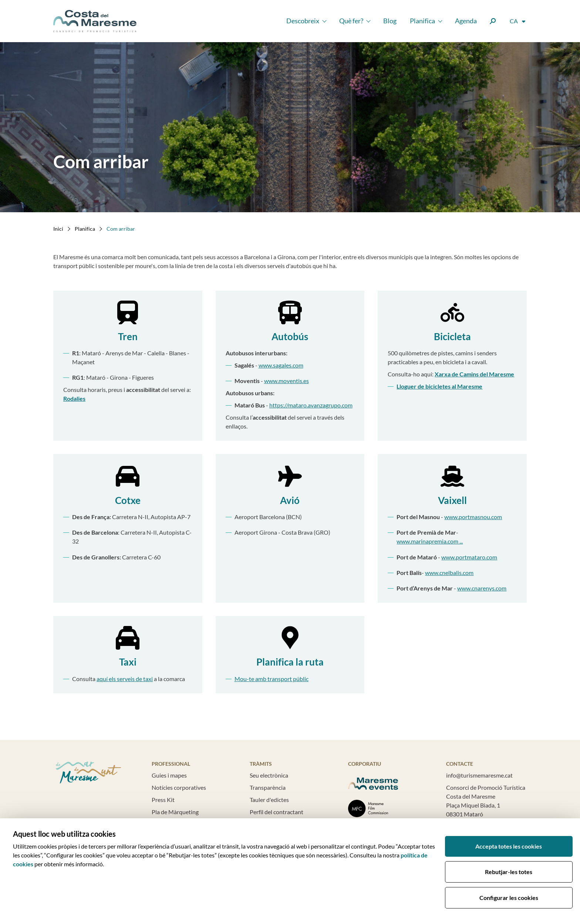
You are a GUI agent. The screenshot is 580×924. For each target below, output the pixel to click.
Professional (171, 764)
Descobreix (303, 21)
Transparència (268, 787)
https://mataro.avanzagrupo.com (311, 405)
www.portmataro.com (469, 557)
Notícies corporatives (179, 787)
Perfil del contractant (276, 812)
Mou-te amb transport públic (272, 679)
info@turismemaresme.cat (479, 775)
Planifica (422, 21)
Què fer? (351, 21)
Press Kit (163, 800)
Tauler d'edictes (269, 800)
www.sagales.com (281, 365)
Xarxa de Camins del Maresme (474, 374)
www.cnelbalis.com (449, 573)
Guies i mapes (169, 775)
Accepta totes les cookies (509, 846)
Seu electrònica (269, 775)
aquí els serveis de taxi (125, 679)
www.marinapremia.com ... (430, 541)
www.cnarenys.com (482, 588)
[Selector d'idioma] (518, 21)
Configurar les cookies (509, 898)
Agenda (466, 21)
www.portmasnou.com (473, 517)
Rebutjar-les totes (509, 872)
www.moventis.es (286, 381)
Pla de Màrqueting (175, 812)
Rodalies (74, 398)
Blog (390, 21)
